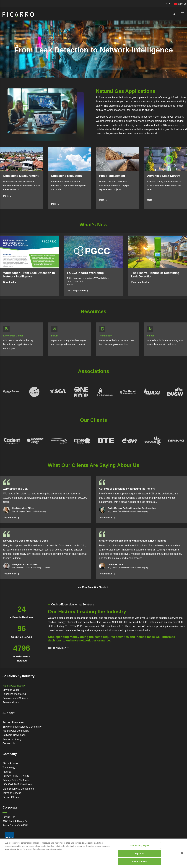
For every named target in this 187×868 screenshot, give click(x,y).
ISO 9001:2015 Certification (18, 784)
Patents (7, 772)
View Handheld (139, 282)
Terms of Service (12, 793)
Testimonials (10, 518)
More (6, 196)
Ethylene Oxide (11, 690)
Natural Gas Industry (14, 686)
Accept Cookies (139, 862)
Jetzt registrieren (76, 291)
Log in (167, 4)
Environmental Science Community (22, 727)
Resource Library (12, 739)
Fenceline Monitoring (14, 694)
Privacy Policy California (16, 780)
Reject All (139, 854)
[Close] (182, 853)
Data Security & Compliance (18, 789)
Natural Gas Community (16, 731)
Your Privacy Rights (139, 846)
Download (9, 282)
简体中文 (180, 4)
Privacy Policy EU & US (16, 776)
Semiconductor (11, 702)
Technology (9, 768)
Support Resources (13, 722)
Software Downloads (14, 735)
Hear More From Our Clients (91, 587)
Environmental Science (15, 698)
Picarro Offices (11, 797)
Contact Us (9, 743)
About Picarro (10, 763)
